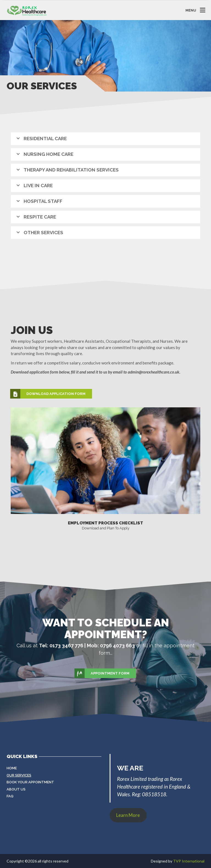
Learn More (128, 815)
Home (12, 768)
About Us (16, 789)
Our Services (19, 775)
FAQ (10, 796)
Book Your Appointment (30, 782)
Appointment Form (102, 673)
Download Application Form (48, 394)
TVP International (189, 861)
